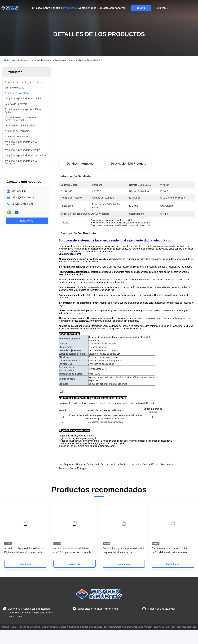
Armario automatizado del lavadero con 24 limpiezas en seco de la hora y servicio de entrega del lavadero (74, 551)
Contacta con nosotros (112, 8)
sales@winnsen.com (24, 197)
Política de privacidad (29, 627)
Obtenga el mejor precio (144, 149)
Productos (69, 8)
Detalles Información (81, 164)
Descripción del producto (128, 164)
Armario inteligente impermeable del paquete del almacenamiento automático (123, 551)
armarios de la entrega (72, 468)
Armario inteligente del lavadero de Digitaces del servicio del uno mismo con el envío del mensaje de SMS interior (25, 551)
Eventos (82, 8)
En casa (37, 8)
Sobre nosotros (52, 8)
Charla (141, 8)
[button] (11, 531)
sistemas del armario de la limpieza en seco (102, 465)
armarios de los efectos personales (152, 465)
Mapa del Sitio (9, 627)
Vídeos (92, 8)
